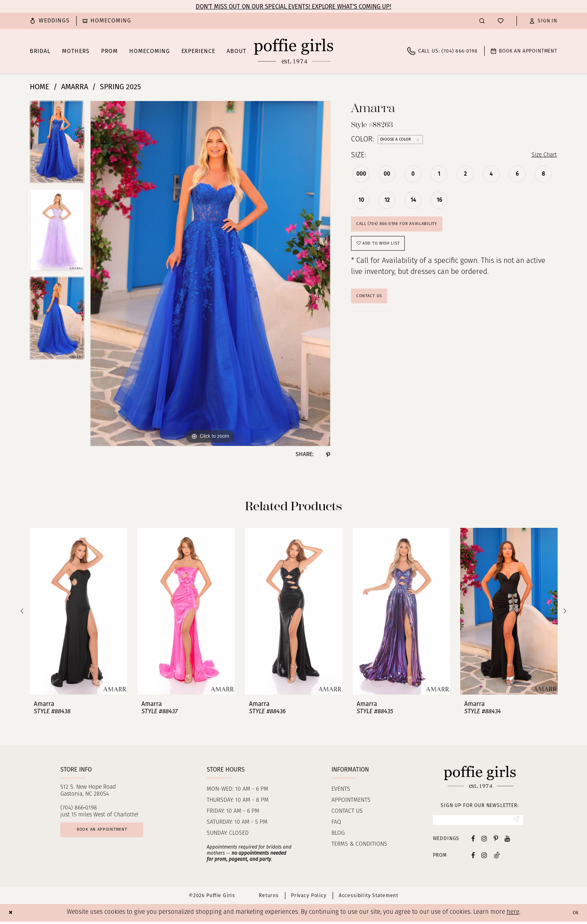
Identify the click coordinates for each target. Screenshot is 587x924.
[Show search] (482, 21)
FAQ (336, 822)
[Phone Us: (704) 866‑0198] (442, 51)
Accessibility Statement (369, 898)
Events (341, 789)
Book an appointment (114, 833)
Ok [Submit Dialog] (574, 915)
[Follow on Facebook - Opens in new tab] (473, 858)
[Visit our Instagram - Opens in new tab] (484, 841)
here (513, 915)
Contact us (347, 811)
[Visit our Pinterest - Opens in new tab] (496, 841)
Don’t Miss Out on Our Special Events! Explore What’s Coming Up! (293, 7)
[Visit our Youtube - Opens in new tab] (508, 841)
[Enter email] (478, 821)
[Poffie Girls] (293, 51)
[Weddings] (50, 21)
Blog (338, 833)
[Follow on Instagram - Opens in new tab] (484, 858)
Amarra (75, 87)
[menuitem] (50, 21)
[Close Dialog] (12, 915)
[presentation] (78, 611)
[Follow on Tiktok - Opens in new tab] (497, 858)
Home (40, 87)
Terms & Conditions (359, 844)
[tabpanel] (57, 145)
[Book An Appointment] (524, 51)
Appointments (351, 800)
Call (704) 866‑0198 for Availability (408, 228)
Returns (269, 898)
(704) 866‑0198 (79, 808)
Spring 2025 (120, 87)
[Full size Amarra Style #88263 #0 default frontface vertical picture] (210, 273)
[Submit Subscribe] (514, 821)
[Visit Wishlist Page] (501, 21)
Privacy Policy (309, 898)
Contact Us (374, 310)
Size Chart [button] (540, 156)
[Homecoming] (107, 21)
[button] (543, 21)
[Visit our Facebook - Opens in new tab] (473, 841)
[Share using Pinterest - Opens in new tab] (328, 454)
